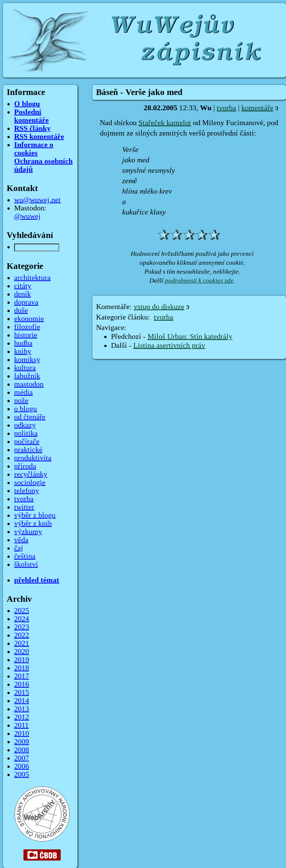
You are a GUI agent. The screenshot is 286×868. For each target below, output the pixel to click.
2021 (22, 643)
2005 (22, 775)
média (23, 392)
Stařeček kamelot (165, 123)
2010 (22, 734)
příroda (25, 466)
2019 (22, 660)
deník (23, 294)
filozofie (27, 327)
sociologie (30, 483)
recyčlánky (31, 474)
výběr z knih (33, 524)
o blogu (26, 409)
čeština (25, 556)
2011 (21, 725)
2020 (22, 652)
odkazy (25, 425)
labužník (27, 376)
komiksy (27, 360)
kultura (25, 368)
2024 (22, 619)
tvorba (226, 108)
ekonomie (29, 319)
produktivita (33, 458)
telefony (27, 491)
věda (21, 540)
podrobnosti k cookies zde (199, 281)
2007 (22, 758)
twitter (24, 507)
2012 (22, 717)
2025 (22, 611)
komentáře (257, 108)
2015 (22, 693)
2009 (22, 742)
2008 (22, 750)
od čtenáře (30, 417)
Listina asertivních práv (169, 346)
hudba (23, 343)
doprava (26, 302)
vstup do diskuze (159, 307)
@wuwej (27, 216)
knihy (23, 352)
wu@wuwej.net (37, 200)
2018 (22, 668)
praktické (28, 450)
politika (26, 433)
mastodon (29, 384)
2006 (22, 766)
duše (21, 311)
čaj (19, 548)
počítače (27, 442)
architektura (32, 278)
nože (21, 401)
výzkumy (28, 532)
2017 (22, 676)
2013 (22, 709)
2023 (22, 627)
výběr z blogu (35, 515)
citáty (23, 286)
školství (26, 565)
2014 (22, 701)
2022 (22, 635)
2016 (22, 684)
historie (26, 335)
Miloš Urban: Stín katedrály (190, 337)
